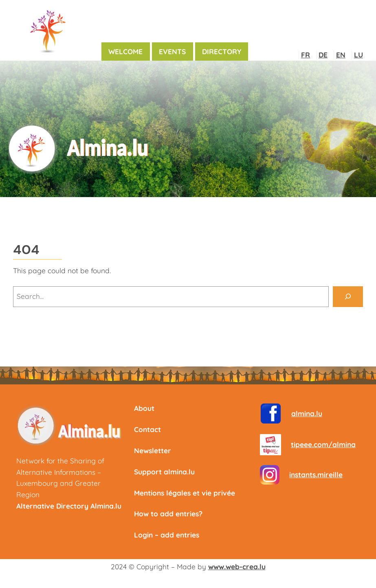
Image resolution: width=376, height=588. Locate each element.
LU (358, 55)
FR (306, 55)
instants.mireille (316, 475)
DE (323, 55)
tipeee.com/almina (323, 444)
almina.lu (307, 414)
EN (341, 55)
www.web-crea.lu (237, 567)
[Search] (348, 297)
